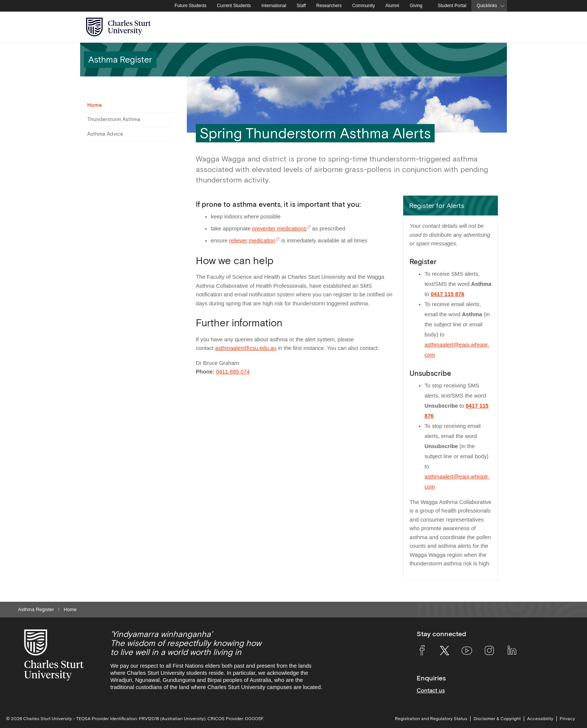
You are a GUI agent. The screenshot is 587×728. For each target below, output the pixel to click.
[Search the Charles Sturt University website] (492, 27)
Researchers (329, 6)
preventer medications (279, 229)
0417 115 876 (447, 294)
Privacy (567, 719)
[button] (451, 206)
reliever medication (252, 241)
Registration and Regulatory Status (431, 719)
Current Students (234, 6)
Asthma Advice (105, 134)
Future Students (190, 6)
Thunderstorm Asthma (114, 119)
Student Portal (452, 6)
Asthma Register (36, 609)
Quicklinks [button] (487, 6)
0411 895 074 (233, 372)
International (274, 6)
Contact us (431, 690)
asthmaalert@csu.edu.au (246, 348)
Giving (416, 6)
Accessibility (540, 719)
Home (95, 105)
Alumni (393, 6)
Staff (301, 6)
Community (364, 6)
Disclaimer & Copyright (497, 719)
